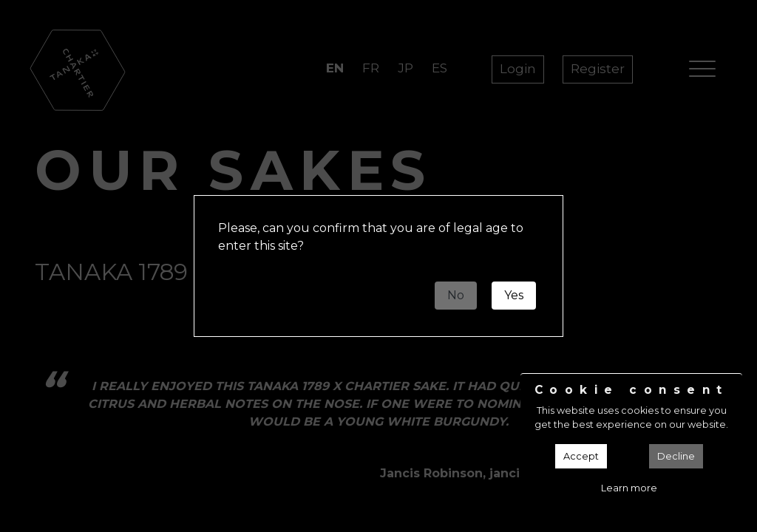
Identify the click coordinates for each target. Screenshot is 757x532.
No (456, 295)
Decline (676, 456)
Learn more (629, 488)
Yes (514, 295)
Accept (581, 456)
